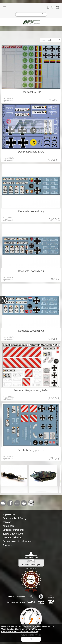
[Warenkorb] (57, 7)
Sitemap (7, 545)
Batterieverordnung (13, 530)
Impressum (9, 514)
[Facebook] (10, 503)
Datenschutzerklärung (14, 518)
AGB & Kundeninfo (12, 538)
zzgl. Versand (8, 101)
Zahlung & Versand (13, 534)
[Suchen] (31, 14)
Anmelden (8, 526)
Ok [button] (31, 639)
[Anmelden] (48, 7)
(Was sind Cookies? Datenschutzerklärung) (20, 632)
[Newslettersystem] (31, 503)
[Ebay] (17, 503)
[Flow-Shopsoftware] (24, 503)
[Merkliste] (53, 7)
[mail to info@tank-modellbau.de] (3, 503)
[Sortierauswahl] (50, 40)
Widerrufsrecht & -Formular (17, 541)
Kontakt (7, 522)
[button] (5, 7)
